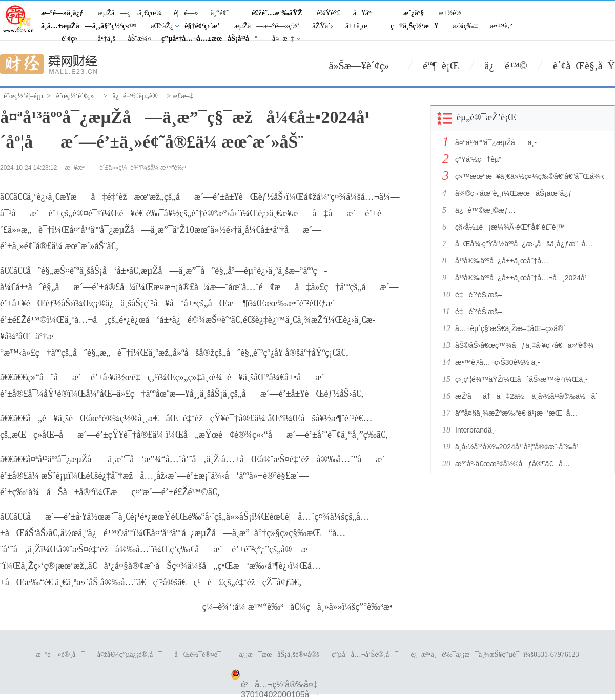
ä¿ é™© (506, 66)
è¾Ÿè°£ (329, 13)
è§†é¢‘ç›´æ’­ (202, 26)
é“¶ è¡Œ (441, 66)
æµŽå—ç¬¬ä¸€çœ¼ (130, 13)
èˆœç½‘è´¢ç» (78, 96)
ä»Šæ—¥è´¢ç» (363, 66)
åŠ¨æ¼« (139, 39)
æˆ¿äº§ (414, 13)
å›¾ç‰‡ (465, 26)
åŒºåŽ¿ (162, 26)
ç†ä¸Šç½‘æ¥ (414, 26)
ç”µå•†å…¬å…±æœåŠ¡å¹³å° (210, 39)
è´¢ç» (72, 39)
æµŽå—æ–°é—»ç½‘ (267, 26)
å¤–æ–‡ (283, 39)
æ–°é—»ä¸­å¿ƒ (62, 13)
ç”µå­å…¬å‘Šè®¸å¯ (365, 655)
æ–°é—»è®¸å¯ (60, 655)
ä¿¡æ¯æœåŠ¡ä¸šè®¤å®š (279, 655)
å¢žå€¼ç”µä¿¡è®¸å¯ (130, 655)
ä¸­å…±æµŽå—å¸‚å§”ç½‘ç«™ (89, 26)
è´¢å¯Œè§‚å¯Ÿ (584, 66)
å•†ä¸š (107, 39)
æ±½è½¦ (451, 13)
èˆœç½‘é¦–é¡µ (23, 96)
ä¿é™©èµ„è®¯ (137, 96)
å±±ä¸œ (356, 26)
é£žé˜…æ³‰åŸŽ (277, 13)
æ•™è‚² (501, 26)
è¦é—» (186, 13)
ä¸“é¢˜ (220, 13)
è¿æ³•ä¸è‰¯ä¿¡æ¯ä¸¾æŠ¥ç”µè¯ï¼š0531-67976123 (495, 655)
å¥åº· (363, 13)
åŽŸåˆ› (322, 26)
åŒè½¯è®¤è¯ (201, 655)
